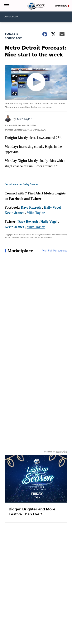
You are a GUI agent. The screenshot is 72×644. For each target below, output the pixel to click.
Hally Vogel (52, 207)
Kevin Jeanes (14, 213)
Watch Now (62, 6)
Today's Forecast (13, 36)
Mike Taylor (24, 119)
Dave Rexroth (31, 207)
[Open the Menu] (6, 6)
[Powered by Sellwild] (62, 452)
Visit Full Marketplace (55, 251)
